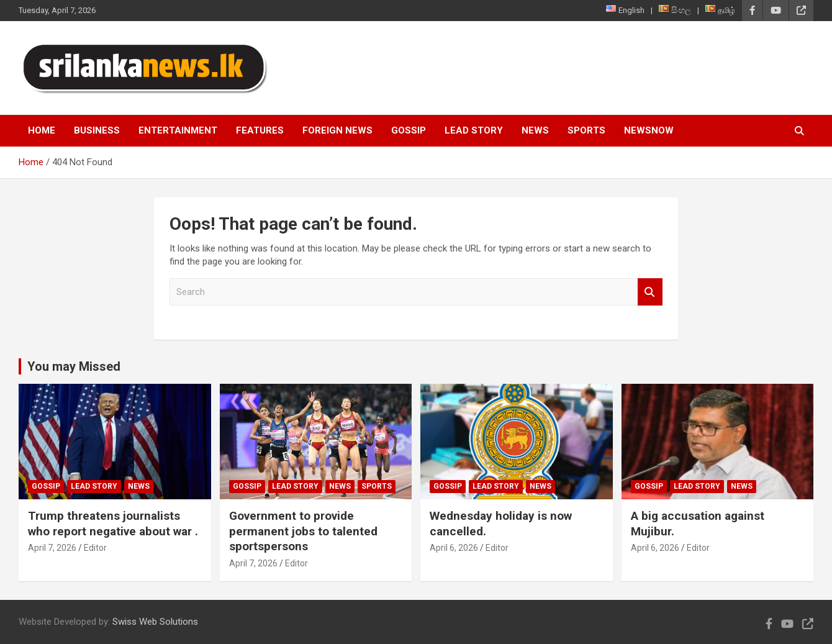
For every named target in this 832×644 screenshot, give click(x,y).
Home (42, 130)
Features (260, 130)
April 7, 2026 (52, 548)
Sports (586, 130)
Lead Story (474, 130)
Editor (95, 548)
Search (650, 292)
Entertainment (178, 130)
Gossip (409, 130)
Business (97, 130)
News (535, 130)
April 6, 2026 (454, 548)
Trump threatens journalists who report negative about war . (113, 524)
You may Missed (74, 366)
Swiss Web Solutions (155, 622)
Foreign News (337, 130)
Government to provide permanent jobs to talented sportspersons (303, 531)
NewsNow (649, 130)
